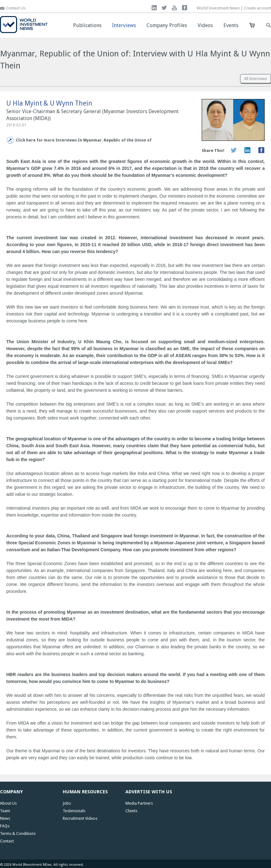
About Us (8, 803)
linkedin (154, 8)
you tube (174, 8)
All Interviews (256, 79)
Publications (87, 25)
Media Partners (139, 803)
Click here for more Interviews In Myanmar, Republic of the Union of (84, 140)
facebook (185, 8)
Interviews (124, 25)
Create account (257, 8)
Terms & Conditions (18, 833)
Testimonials (74, 811)
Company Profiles (167, 25)
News (5, 818)
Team (5, 811)
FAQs (5, 826)
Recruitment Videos (80, 818)
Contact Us (16, 8)
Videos (205, 25)
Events (231, 25)
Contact (7, 841)
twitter (164, 8)
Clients (131, 811)
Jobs (67, 803)
